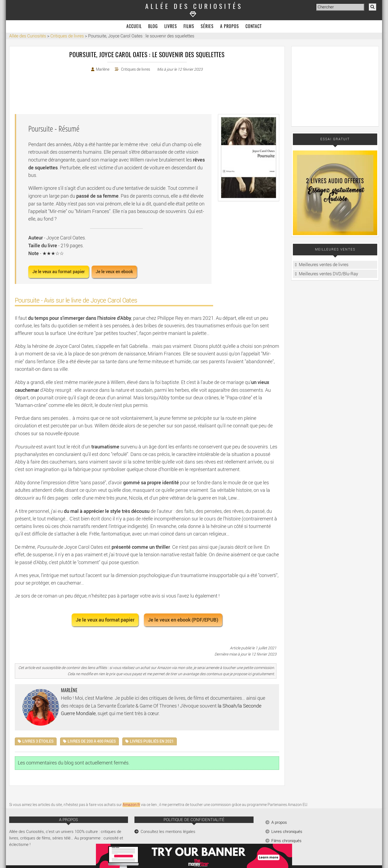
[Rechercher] (373, 7)
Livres (171, 27)
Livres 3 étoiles (38, 741)
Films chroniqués (286, 841)
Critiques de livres (136, 69)
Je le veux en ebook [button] (114, 272)
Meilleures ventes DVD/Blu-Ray (328, 274)
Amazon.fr (131, 805)
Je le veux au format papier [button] (59, 272)
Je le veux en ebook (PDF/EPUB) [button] (183, 620)
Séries (207, 27)
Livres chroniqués (287, 832)
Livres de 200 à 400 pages (92, 741)
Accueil (134, 27)
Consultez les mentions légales (168, 832)
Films (189, 27)
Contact (254, 27)
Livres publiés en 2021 (152, 741)
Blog (153, 27)
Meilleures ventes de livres (324, 265)
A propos (230, 27)
